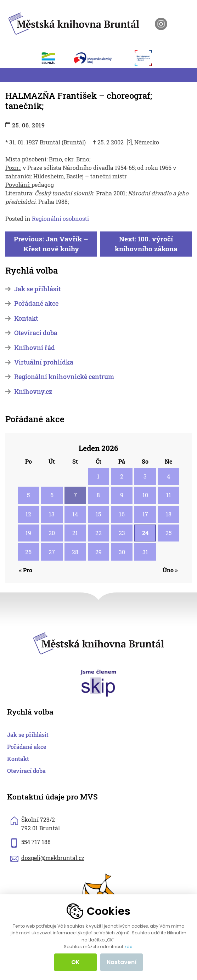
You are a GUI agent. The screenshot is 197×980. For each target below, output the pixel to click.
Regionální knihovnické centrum (64, 377)
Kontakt (26, 318)
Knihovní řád (35, 348)
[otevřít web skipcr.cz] (98, 683)
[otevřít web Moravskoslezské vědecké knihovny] (147, 58)
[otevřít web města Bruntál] (52, 58)
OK (75, 962)
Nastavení (122, 962)
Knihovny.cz (33, 392)
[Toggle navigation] (10, 75)
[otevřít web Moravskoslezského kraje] (101, 58)
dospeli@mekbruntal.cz (53, 858)
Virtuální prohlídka (44, 362)
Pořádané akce (36, 303)
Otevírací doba (36, 333)
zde (128, 947)
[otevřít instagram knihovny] (161, 24)
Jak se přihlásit (37, 289)
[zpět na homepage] (74, 22)
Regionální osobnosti (60, 219)
